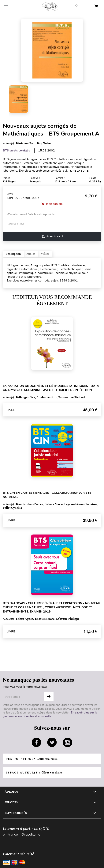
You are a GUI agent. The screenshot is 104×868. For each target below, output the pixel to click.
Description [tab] (13, 254)
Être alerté (52, 237)
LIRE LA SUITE (79, 171)
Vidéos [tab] (45, 254)
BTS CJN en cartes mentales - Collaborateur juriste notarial (47, 495)
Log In (76, 6)
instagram (68, 742)
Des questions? (32, 759)
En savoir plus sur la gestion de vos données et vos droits (50, 714)
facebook (36, 742)
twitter (52, 742)
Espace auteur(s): (34, 772)
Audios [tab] (31, 254)
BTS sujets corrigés (16, 151)
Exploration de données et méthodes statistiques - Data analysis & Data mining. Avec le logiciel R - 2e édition (51, 388)
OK (49, 696)
